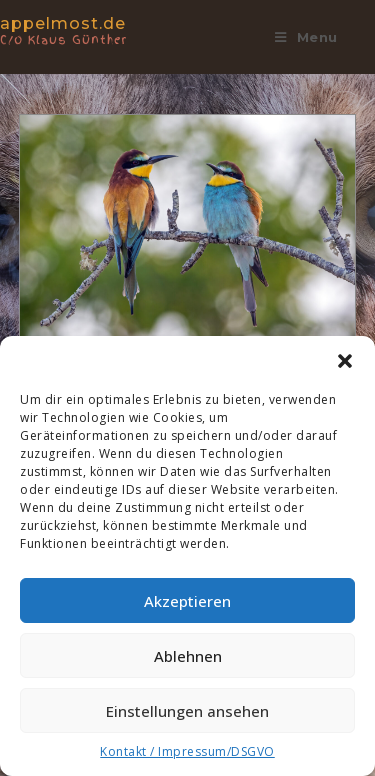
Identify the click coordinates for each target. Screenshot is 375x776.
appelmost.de (84, 29)
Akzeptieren (187, 601)
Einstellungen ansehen (187, 711)
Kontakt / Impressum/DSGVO (187, 751)
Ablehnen (188, 656)
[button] (345, 361)
